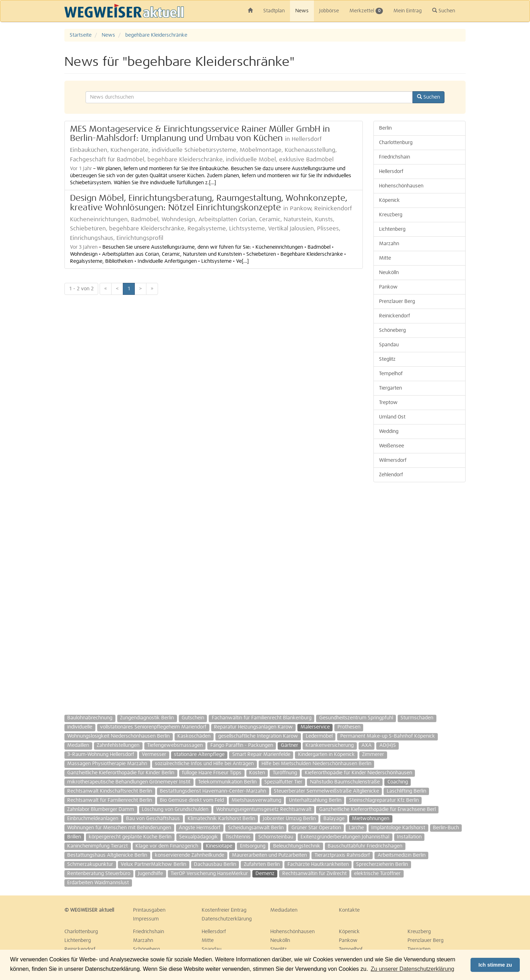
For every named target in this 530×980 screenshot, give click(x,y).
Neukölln (389, 273)
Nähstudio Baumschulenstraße (345, 782)
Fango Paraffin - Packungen (242, 745)
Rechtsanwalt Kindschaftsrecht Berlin (110, 791)
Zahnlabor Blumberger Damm (101, 810)
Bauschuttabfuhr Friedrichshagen (365, 846)
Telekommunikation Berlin (227, 782)
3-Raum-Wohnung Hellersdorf (101, 755)
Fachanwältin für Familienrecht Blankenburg (262, 718)
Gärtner (289, 745)
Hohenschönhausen (401, 186)
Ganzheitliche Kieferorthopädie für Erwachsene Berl (377, 810)
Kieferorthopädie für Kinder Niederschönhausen (358, 773)
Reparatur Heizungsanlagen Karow (253, 727)
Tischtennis (238, 837)
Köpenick (389, 200)
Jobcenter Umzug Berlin (289, 819)
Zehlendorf (391, 475)
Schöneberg (392, 330)
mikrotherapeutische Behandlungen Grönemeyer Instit (129, 782)
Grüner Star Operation (316, 828)
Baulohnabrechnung (90, 718)
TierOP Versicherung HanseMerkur (209, 874)
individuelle (80, 727)
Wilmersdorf (393, 460)
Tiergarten (390, 388)
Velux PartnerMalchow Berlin (153, 864)
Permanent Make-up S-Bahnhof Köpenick (388, 736)
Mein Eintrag (408, 11)
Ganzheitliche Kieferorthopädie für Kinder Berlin (121, 773)
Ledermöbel (319, 736)
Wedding (389, 432)
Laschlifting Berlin (406, 791)
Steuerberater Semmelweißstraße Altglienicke (326, 791)
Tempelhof (391, 374)
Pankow (388, 287)
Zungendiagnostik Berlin (147, 718)
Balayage (334, 819)
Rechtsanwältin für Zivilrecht (314, 874)
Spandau (389, 345)
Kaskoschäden (194, 736)
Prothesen (349, 727)
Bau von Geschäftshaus (153, 819)
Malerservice (315, 727)
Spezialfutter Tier (283, 782)
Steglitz (387, 359)
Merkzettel (366, 11)
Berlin (385, 128)
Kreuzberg (391, 215)
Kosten (257, 773)
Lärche (356, 828)
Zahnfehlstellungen (118, 745)
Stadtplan (274, 11)
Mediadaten (284, 910)
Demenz (265, 874)
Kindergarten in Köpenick (326, 755)
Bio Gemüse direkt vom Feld (192, 800)
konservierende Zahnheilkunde (190, 855)
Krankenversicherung (330, 745)
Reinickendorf (395, 316)
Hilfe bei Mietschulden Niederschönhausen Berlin (316, 764)
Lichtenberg (392, 229)
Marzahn (389, 244)
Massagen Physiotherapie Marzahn (107, 764)
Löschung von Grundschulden (175, 810)
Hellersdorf (391, 172)
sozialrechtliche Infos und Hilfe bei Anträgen (204, 764)
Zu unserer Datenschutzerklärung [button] (412, 969)
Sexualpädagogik (198, 837)
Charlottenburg (396, 143)
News (302, 11)
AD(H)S (388, 745)
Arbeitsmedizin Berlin (402, 855)
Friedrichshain (395, 157)
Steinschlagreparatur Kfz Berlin (384, 800)
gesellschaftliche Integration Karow (258, 736)
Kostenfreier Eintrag (224, 910)
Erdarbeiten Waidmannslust (98, 883)
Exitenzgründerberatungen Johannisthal (345, 837)
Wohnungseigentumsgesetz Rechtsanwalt (264, 810)
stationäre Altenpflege (199, 755)
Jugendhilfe (150, 874)
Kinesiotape (219, 846)
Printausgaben (149, 910)
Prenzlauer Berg (397, 302)
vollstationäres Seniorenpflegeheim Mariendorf (153, 727)
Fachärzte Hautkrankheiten (318, 864)
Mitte (385, 258)
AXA (367, 745)
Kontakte (349, 910)
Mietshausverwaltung (256, 800)
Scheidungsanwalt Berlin (256, 828)
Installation (409, 837)
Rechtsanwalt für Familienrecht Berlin (110, 800)
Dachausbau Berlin (215, 864)
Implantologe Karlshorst (398, 828)
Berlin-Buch (446, 828)
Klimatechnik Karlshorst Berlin (221, 819)
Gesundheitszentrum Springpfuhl (356, 718)
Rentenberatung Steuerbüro (99, 874)
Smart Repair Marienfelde (261, 755)
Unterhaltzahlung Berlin (315, 800)
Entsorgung (253, 846)
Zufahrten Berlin (262, 864)
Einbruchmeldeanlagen (93, 819)
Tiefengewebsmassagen (175, 745)
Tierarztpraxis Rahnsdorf (342, 855)
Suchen (444, 11)
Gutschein (193, 718)
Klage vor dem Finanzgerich (167, 846)
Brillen (74, 837)
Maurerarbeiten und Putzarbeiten (269, 855)
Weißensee (392, 446)
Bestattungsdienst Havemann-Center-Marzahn (213, 791)
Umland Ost (392, 417)
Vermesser (154, 755)
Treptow (388, 403)
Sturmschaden (417, 718)
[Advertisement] (420, 595)
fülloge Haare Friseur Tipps (212, 773)
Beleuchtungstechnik (297, 846)
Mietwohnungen (371, 819)
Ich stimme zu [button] (495, 965)
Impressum (146, 919)
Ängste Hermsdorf (200, 828)
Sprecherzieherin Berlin (382, 864)
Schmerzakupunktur (90, 864)
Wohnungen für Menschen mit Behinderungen (119, 828)
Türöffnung (285, 773)
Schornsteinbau (276, 837)
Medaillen (78, 745)
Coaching (398, 782)
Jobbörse (329, 11)
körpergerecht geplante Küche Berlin (130, 837)
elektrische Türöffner (377, 874)
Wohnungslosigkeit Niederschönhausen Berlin (118, 736)
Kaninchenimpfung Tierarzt (97, 846)
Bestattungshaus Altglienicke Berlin (107, 855)
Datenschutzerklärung (227, 919)
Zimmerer (373, 755)
